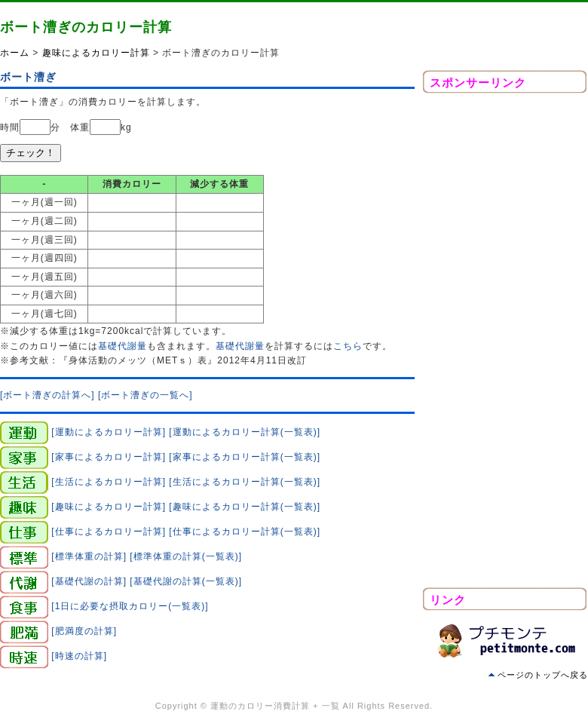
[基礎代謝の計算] (89, 581)
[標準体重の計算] (89, 556)
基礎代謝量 (122, 346)
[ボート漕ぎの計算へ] (47, 395)
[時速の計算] (79, 656)
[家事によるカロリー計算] (109, 457)
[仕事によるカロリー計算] (109, 532)
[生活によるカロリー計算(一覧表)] (245, 482)
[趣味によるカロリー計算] (109, 507)
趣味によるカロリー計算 (96, 53)
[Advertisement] (505, 345)
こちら (348, 346)
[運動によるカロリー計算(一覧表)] (245, 432)
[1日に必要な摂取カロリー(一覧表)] (130, 606)
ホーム (15, 53)
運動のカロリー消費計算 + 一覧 (275, 706)
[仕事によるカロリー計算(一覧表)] (245, 532)
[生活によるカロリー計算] (109, 482)
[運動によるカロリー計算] (109, 432)
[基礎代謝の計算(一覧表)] (186, 581)
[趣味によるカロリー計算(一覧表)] (245, 507)
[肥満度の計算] (84, 631)
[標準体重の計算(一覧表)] (186, 556)
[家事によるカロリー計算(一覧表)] (245, 457)
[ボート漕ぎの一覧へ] (145, 395)
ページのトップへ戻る (543, 675)
